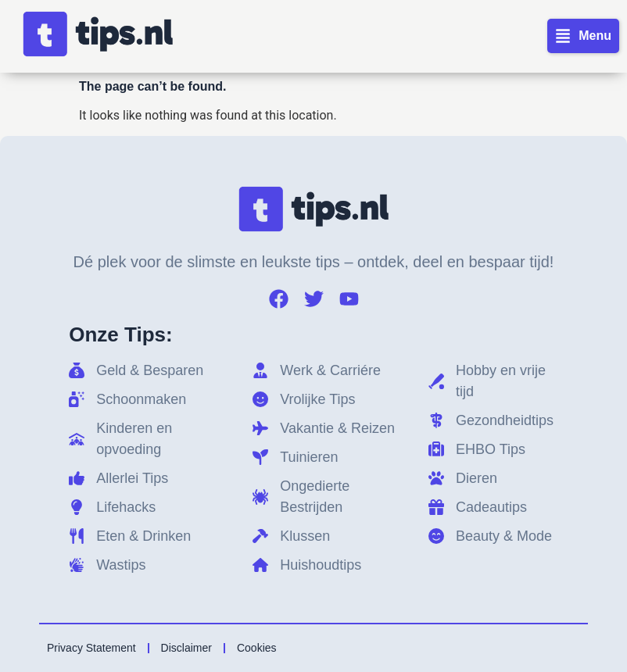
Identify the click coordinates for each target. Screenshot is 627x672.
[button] (583, 36)
